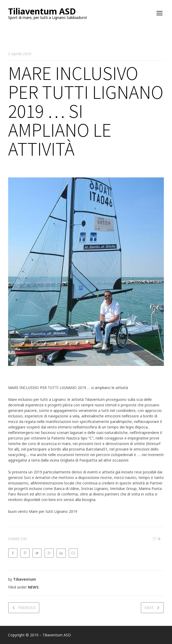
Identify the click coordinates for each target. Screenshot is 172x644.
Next (149, 608)
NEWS (33, 587)
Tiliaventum (25, 579)
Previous (27, 608)
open (160, 13)
